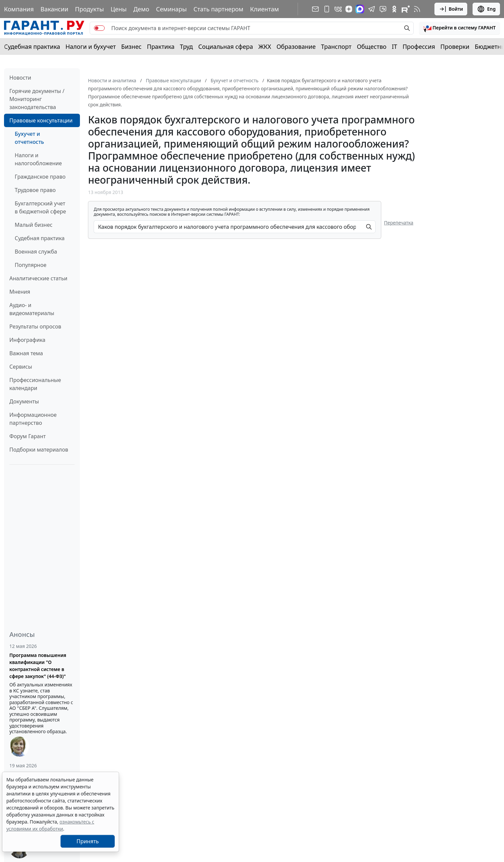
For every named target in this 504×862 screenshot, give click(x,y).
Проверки (455, 46)
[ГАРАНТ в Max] (360, 9)
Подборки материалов (39, 450)
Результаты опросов (35, 326)
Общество (372, 46)
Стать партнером (219, 9)
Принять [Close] (88, 841)
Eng (486, 9)
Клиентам (265, 9)
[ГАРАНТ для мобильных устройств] (327, 9)
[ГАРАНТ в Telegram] (372, 9)
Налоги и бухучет (91, 46)
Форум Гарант (28, 436)
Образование (296, 46)
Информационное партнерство (33, 419)
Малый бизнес (34, 225)
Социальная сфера (226, 46)
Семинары (171, 9)
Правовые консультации (41, 120)
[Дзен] (349, 9)
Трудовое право (35, 190)
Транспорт (336, 46)
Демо (141, 9)
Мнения (20, 292)
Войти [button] (451, 9)
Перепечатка (399, 223)
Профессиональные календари (35, 384)
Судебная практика (32, 46)
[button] (460, 28)
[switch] (99, 28)
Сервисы (21, 367)
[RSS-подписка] (417, 9)
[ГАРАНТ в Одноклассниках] (394, 9)
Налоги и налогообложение (38, 159)
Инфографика (27, 340)
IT (395, 46)
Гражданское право (40, 177)
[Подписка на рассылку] (315, 9)
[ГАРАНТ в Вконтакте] (338, 9)
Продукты (89, 9)
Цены (119, 9)
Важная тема (26, 353)
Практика (161, 46)
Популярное (31, 265)
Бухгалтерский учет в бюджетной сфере (40, 207)
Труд (186, 46)
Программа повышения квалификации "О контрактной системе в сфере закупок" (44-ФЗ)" (38, 666)
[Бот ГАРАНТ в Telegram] (383, 9)
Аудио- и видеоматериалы (32, 309)
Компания (19, 9)
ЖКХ (265, 46)
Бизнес (131, 46)
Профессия (419, 46)
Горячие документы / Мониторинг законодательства (37, 99)
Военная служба (36, 252)
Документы (24, 401)
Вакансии (54, 9)
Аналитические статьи (38, 278)
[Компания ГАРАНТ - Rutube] (406, 9)
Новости (20, 78)
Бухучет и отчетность (29, 138)
